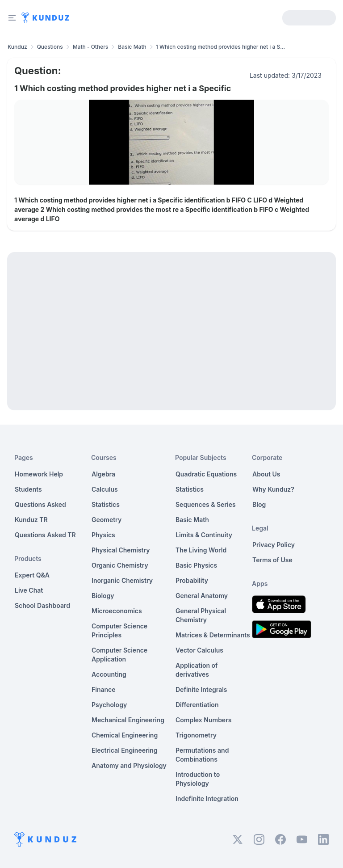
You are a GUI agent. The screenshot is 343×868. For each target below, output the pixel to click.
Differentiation (197, 705)
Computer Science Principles (119, 630)
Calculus (105, 489)
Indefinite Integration (207, 798)
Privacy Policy (274, 545)
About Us (266, 474)
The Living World (201, 550)
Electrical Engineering (125, 750)
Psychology (109, 705)
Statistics (106, 504)
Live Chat (29, 590)
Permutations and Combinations (202, 755)
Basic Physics (196, 565)
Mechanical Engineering (128, 720)
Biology (103, 596)
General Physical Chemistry (201, 615)
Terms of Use (272, 560)
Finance (104, 689)
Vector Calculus (199, 650)
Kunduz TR (31, 520)
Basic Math (132, 47)
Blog (259, 504)
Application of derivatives (197, 670)
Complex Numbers (203, 720)
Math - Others (91, 47)
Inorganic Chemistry (122, 580)
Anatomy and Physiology (129, 765)
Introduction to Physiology (198, 779)
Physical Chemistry (121, 550)
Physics (103, 535)
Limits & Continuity (204, 535)
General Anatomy (202, 596)
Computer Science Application (119, 655)
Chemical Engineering (125, 735)
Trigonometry (196, 735)
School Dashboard (42, 605)
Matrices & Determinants (213, 635)
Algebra (103, 474)
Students (28, 489)
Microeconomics (117, 611)
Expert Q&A (32, 575)
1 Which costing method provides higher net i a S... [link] (220, 47)
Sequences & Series (206, 504)
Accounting (109, 674)
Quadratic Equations (206, 474)
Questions (50, 47)
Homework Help (39, 474)
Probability (192, 580)
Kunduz (17, 47)
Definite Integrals (201, 689)
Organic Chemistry (120, 565)
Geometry (107, 520)
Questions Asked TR (45, 535)
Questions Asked (40, 504)
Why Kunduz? (273, 489)
